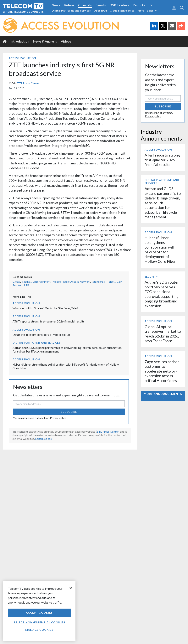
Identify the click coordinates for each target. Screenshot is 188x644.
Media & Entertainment (36, 282)
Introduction (20, 41)
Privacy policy (58, 418)
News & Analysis (45, 41)
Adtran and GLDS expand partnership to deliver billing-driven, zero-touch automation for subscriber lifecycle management (163, 203)
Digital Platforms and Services (71, 10)
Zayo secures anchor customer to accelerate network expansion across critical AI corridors (162, 371)
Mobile (57, 282)
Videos (69, 5)
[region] (39, 611)
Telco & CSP (114, 282)
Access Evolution (22, 58)
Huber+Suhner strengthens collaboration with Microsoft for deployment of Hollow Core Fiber (160, 249)
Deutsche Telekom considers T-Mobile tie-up (41, 335)
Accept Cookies (39, 613)
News (56, 5)
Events (101, 5)
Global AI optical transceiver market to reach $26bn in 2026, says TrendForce (163, 334)
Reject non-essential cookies (39, 622)
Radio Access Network (77, 282)
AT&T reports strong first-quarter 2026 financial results (49, 321)
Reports (139, 5)
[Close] (71, 588)
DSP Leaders (119, 5)
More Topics (147, 10)
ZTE (26, 285)
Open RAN (100, 10)
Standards (99, 282)
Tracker (17, 285)
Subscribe (69, 412)
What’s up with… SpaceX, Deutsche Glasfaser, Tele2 (45, 308)
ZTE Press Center (28, 83)
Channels (85, 5)
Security (151, 277)
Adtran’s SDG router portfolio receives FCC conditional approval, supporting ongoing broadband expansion (162, 294)
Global (16, 282)
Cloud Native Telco (122, 10)
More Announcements (163, 396)
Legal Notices (44, 439)
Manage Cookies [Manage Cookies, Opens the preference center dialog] (39, 630)
